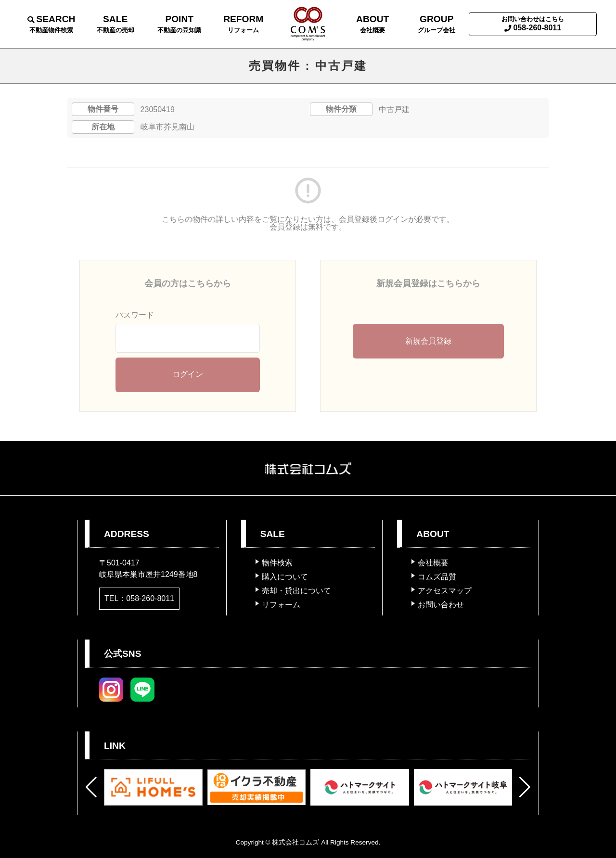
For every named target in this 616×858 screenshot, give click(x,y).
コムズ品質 (437, 577)
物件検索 (277, 563)
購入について (285, 577)
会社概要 (433, 563)
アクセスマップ (445, 591)
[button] (91, 787)
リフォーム (281, 605)
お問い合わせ (441, 605)
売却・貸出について (296, 591)
